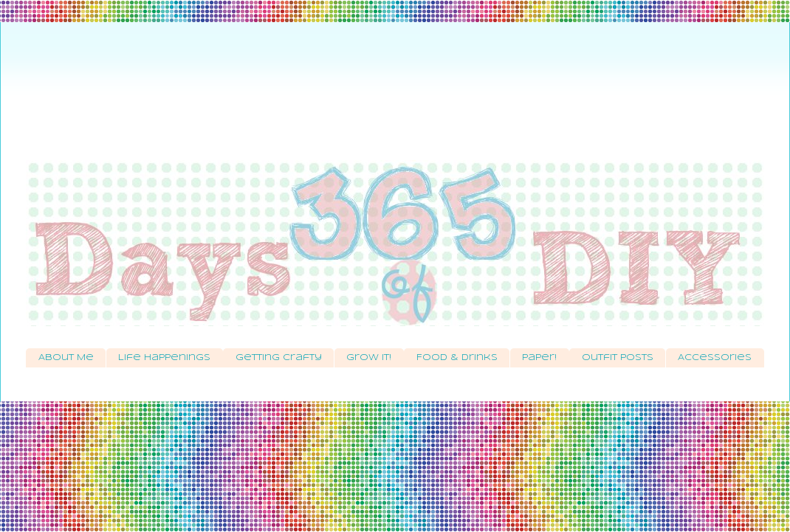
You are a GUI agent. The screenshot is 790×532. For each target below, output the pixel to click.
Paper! (539, 358)
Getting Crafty (279, 358)
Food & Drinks (457, 358)
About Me (66, 358)
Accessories (715, 358)
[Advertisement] (395, 100)
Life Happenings (164, 358)
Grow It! (369, 358)
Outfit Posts (618, 358)
